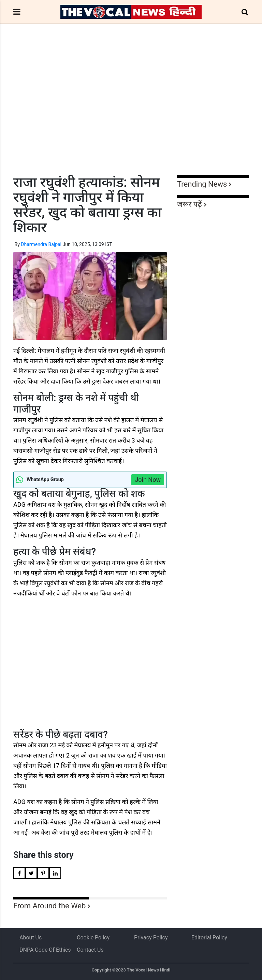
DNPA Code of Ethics (45, 950)
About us (31, 938)
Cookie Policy (93, 938)
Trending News (202, 184)
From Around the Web (49, 906)
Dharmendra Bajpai (41, 244)
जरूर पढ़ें (190, 204)
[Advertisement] (131, 112)
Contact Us (90, 950)
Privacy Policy (151, 938)
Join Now (148, 480)
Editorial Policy (209, 938)
